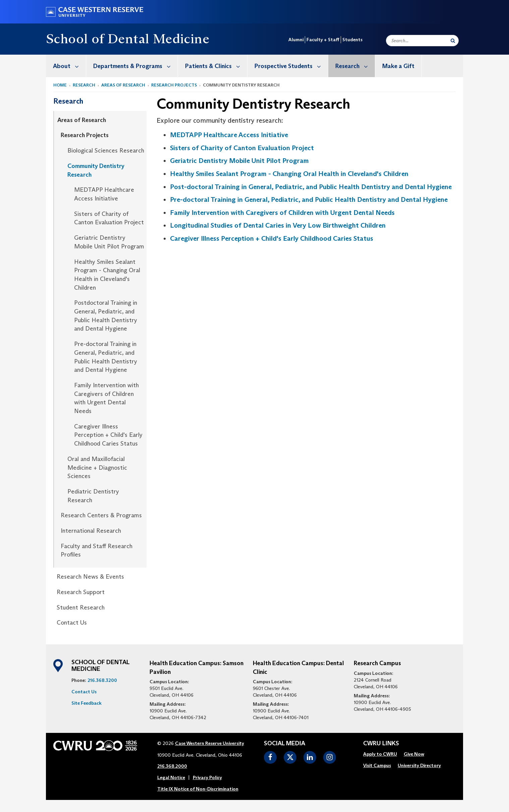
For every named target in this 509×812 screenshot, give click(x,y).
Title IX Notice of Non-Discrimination (198, 789)
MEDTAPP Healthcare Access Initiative (104, 194)
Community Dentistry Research (96, 170)
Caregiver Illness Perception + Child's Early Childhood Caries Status (108, 435)
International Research (91, 531)
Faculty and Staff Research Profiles (97, 550)
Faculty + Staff (323, 40)
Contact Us (72, 623)
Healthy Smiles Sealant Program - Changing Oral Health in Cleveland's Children (107, 275)
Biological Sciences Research (106, 151)
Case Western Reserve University (210, 743)
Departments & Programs (135, 66)
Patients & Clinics (216, 66)
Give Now (414, 754)
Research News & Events (90, 577)
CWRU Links (381, 744)
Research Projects (174, 85)
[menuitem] (66, 66)
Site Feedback (87, 703)
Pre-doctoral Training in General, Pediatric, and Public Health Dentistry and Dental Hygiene (106, 357)
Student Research (81, 607)
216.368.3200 (102, 680)
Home (60, 85)
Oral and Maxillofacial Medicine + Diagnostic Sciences (97, 468)
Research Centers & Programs (101, 515)
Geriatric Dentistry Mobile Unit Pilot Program (109, 242)
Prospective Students (291, 66)
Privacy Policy (207, 777)
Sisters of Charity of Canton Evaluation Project (109, 218)
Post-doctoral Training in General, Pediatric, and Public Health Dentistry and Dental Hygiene (311, 187)
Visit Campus (377, 765)
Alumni (296, 40)
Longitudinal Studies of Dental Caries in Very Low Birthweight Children (278, 225)
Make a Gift (398, 66)
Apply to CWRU (380, 754)
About (69, 66)
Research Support (81, 592)
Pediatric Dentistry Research (93, 496)
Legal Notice (171, 777)
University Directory (419, 765)
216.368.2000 (172, 766)
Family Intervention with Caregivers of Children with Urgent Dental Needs (106, 398)
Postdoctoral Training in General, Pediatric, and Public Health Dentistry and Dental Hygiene (106, 316)
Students (352, 40)
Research (355, 66)
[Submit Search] (453, 41)
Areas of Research (123, 85)
